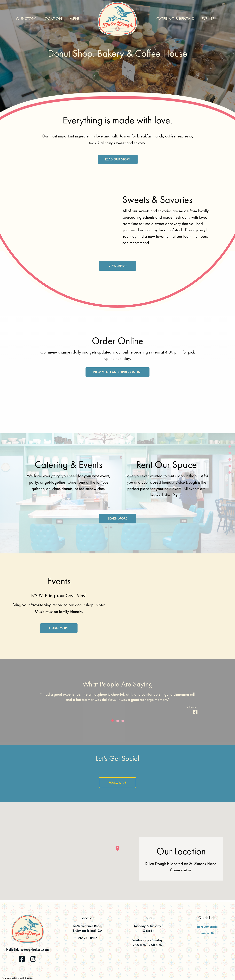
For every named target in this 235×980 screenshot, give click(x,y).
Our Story (26, 19)
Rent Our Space (207, 927)
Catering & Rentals (175, 19)
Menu (75, 19)
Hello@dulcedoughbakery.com (27, 950)
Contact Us (207, 933)
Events (208, 19)
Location (53, 19)
